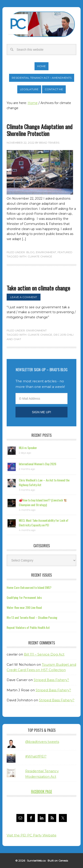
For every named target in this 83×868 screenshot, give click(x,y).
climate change (40, 256)
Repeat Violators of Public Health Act (28, 627)
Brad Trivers (42, 24)
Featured (65, 252)
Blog (30, 252)
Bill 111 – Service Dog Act (44, 654)
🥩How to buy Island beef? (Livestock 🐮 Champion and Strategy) (43, 502)
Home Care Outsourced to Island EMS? (29, 587)
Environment (46, 252)
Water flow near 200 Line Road (24, 607)
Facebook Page (41, 792)
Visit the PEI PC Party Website (32, 835)
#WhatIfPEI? (36, 756)
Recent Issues (41, 575)
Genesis (63, 861)
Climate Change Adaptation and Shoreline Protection (40, 130)
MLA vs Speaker (28, 448)
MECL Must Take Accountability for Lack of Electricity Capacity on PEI (44, 523)
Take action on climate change (38, 288)
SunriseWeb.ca (36, 861)
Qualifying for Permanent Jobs (24, 597)
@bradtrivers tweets (42, 742)
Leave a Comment (24, 297)
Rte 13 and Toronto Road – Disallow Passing (32, 617)
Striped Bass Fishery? (51, 680)
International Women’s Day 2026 (38, 464)
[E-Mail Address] (41, 399)
